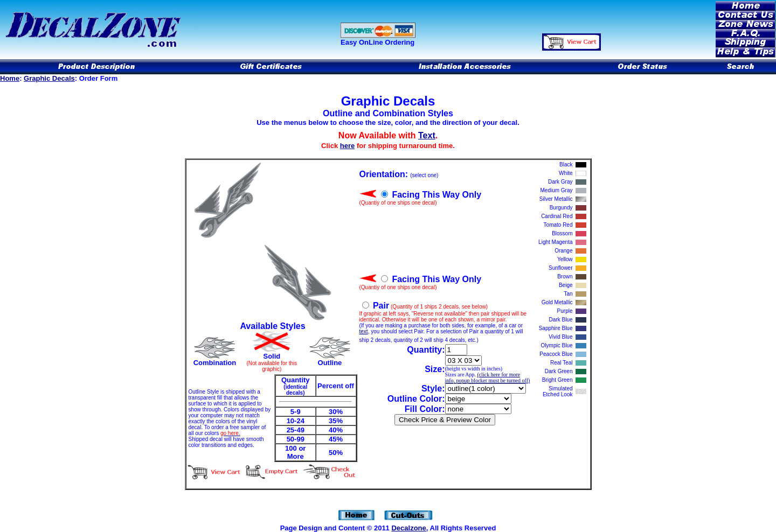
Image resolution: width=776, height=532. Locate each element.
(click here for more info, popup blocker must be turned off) (488, 377)
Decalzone (408, 528)
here (347, 146)
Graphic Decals (49, 78)
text (364, 331)
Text (427, 135)
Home (10, 78)
